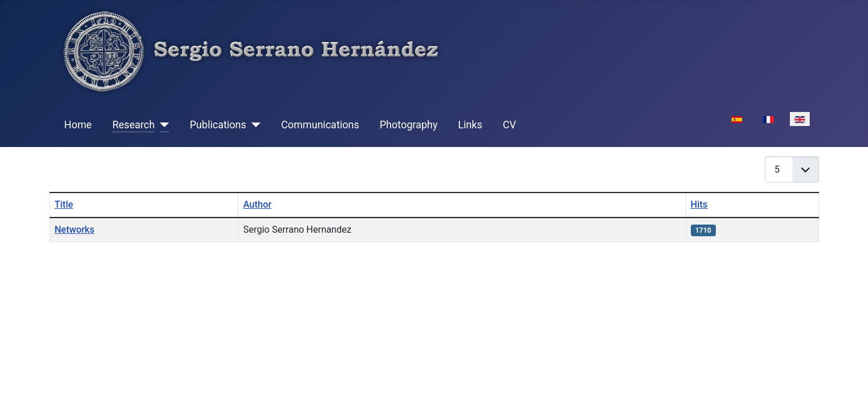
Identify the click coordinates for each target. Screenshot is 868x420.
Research (134, 125)
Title (64, 204)
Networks (75, 230)
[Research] (162, 125)
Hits (699, 204)
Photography (408, 125)
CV (509, 125)
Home (78, 125)
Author (257, 204)
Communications (320, 125)
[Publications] (253, 125)
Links (470, 125)
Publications (218, 125)
